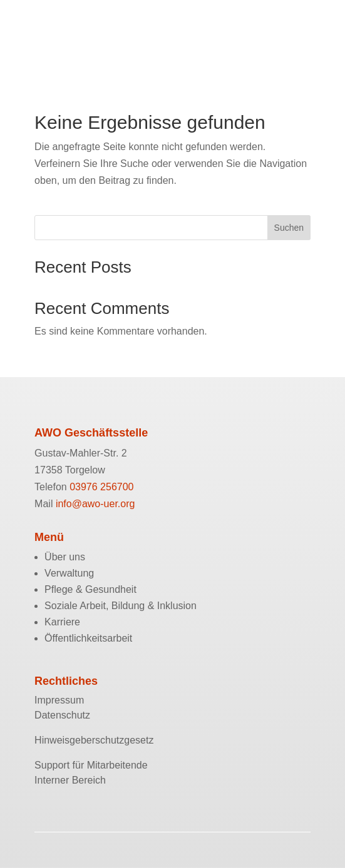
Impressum (59, 700)
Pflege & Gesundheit (90, 589)
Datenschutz (62, 715)
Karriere (62, 622)
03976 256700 (101, 487)
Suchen (289, 228)
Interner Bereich (70, 780)
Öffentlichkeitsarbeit (88, 638)
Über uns (65, 557)
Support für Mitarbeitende (91, 765)
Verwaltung (69, 573)
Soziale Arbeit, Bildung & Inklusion (121, 606)
